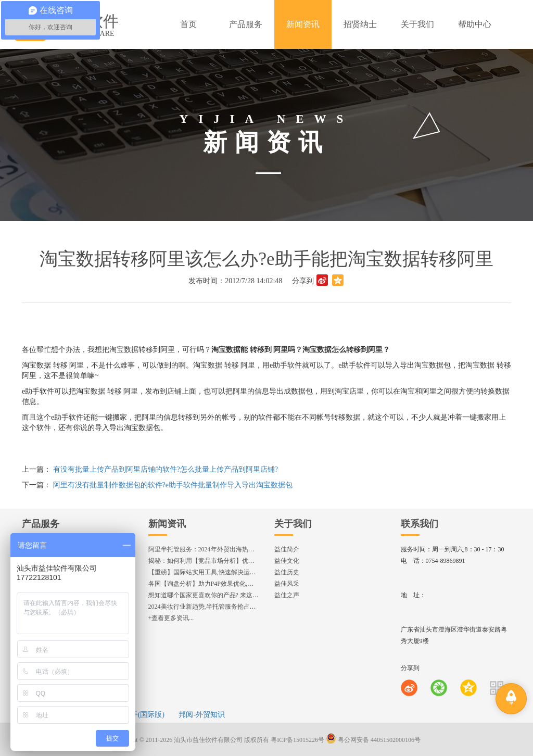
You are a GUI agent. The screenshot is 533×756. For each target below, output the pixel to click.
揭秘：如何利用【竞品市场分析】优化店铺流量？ (217, 561)
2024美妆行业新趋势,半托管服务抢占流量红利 (212, 607)
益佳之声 (287, 595)
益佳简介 (287, 549)
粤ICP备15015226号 (297, 740)
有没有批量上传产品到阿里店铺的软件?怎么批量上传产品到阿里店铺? (166, 469)
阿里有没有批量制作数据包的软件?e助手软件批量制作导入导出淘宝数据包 (173, 485)
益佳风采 (287, 584)
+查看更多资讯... (171, 618)
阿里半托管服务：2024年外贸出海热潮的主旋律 (214, 549)
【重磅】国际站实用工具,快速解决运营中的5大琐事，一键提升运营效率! (249, 572)
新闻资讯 (167, 524)
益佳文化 (287, 561)
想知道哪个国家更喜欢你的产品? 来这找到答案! (214, 595)
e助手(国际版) (142, 715)
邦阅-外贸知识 (202, 715)
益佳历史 (287, 572)
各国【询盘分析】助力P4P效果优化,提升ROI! (211, 584)
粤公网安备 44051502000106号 (373, 740)
